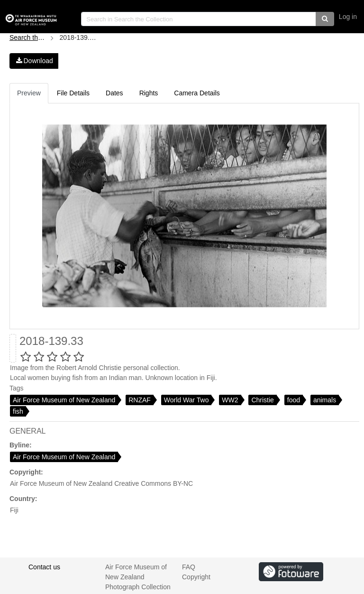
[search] (199, 19)
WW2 (230, 400)
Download (34, 61)
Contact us (44, 567)
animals (325, 400)
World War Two (187, 400)
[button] (325, 19)
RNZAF (140, 400)
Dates (114, 93)
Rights (149, 93)
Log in (348, 17)
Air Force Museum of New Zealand (64, 400)
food (294, 400)
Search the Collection (28, 37)
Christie (262, 400)
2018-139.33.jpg (79, 37)
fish (18, 411)
